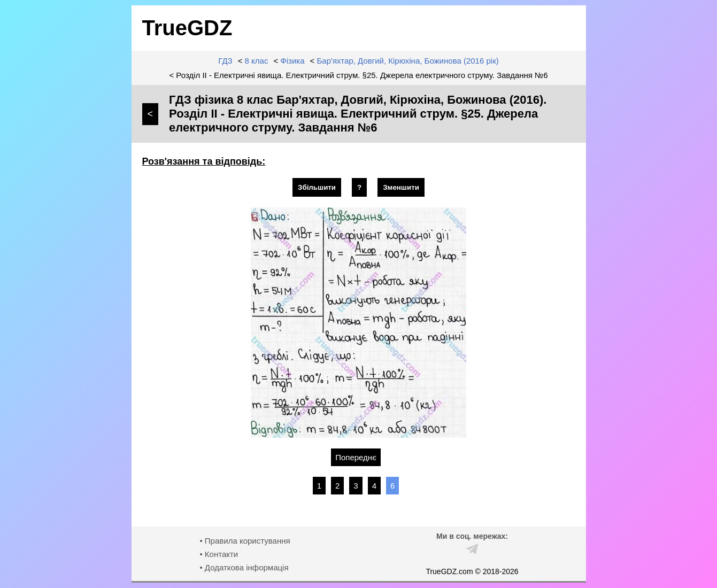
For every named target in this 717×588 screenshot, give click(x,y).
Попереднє (356, 457)
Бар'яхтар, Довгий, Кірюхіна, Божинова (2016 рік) (408, 61)
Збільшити (317, 187)
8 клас (257, 61)
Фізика (292, 61)
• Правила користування (245, 541)
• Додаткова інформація (244, 567)
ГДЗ (225, 61)
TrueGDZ (187, 28)
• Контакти (219, 554)
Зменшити (401, 187)
